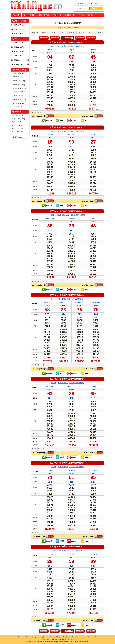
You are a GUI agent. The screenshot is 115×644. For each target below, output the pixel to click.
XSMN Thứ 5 (63, 467)
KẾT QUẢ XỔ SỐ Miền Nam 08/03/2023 (67, 547)
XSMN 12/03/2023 (78, 215)
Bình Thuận (93, 470)
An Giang (72, 470)
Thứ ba (35, 51)
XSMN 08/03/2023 (77, 550)
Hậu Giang (96, 302)
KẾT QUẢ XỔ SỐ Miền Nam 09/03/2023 (67, 463)
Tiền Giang (50, 219)
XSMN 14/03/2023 (77, 46)
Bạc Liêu (93, 50)
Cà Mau (93, 135)
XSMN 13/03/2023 (77, 131)
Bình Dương (72, 386)
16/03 (91, 38)
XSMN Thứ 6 (63, 383)
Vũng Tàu (72, 50)
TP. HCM (50, 135)
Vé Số (62, 121)
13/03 (55, 38)
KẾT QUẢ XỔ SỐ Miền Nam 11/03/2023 (67, 295)
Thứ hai (35, 136)
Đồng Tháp (72, 135)
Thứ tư (35, 555)
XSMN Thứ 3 (63, 46)
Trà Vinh (93, 386)
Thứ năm (35, 471)
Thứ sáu (35, 388)
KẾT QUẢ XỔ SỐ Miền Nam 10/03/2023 (67, 379)
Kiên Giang (72, 219)
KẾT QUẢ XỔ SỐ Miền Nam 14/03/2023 (67, 42)
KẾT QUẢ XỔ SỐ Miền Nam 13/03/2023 (67, 127)
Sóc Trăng (93, 554)
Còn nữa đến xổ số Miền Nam (68, 27)
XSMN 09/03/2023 (77, 467)
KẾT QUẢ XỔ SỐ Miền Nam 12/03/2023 (67, 211)
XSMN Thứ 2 (63, 131)
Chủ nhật (35, 220)
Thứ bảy (35, 304)
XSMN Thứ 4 (63, 550)
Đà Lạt (93, 219)
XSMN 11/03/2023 (77, 299)
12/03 (44, 38)
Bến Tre (50, 50)
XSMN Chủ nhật (63, 215)
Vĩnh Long (50, 386)
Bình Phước (80, 302)
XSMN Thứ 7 (63, 299)
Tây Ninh (50, 470)
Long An (63, 302)
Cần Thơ (72, 554)
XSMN (54, 46)
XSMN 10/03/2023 (77, 383)
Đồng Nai (50, 554)
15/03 (80, 38)
